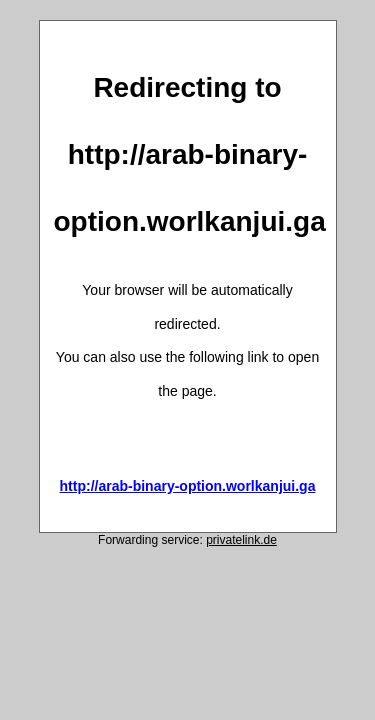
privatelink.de (241, 540)
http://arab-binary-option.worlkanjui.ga (188, 486)
